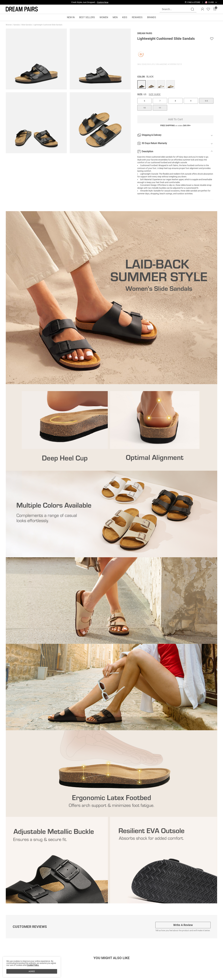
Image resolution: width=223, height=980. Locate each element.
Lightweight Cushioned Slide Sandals (48, 25)
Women (9, 25)
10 (145, 108)
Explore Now (103, 2)
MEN (115, 17)
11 (160, 108)
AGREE (32, 971)
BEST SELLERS (87, 17)
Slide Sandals (27, 25)
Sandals (17, 25)
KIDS (125, 17)
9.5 (206, 101)
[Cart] (215, 9)
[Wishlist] (208, 9)
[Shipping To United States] (209, 2)
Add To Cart (175, 119)
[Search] (192, 9)
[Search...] (176, 9)
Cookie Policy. (33, 965)
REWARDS (137, 17)
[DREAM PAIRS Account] (203, 9)
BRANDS (152, 17)
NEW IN (71, 17)
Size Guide (155, 94)
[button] (211, 2)
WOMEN (104, 17)
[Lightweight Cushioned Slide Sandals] (142, 84)
